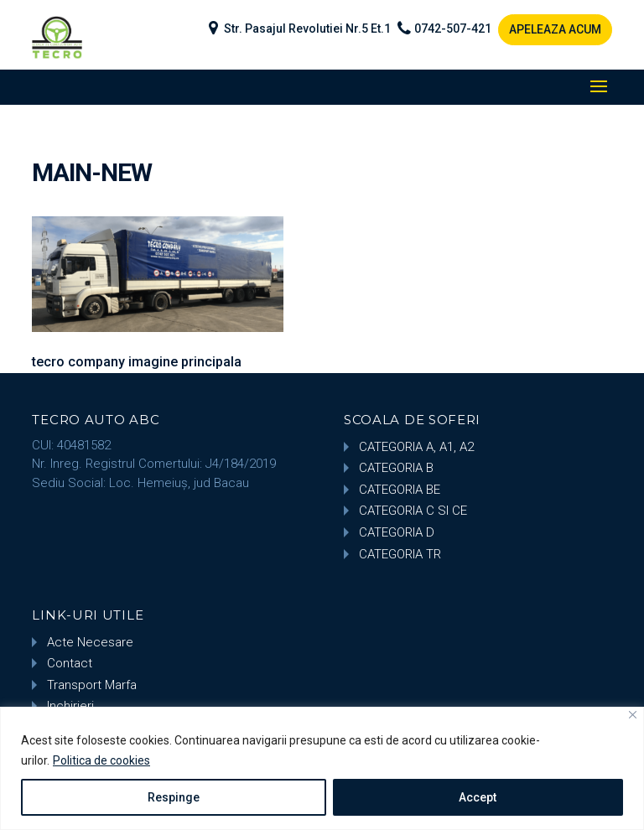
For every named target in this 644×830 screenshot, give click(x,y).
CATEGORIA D (397, 532)
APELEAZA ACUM (555, 29)
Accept (478, 797)
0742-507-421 (453, 29)
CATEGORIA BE (400, 490)
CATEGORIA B (396, 468)
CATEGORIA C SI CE (413, 511)
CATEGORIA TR (400, 554)
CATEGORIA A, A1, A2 (416, 447)
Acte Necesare (90, 642)
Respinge (174, 797)
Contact (70, 663)
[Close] (633, 715)
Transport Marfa (92, 685)
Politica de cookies (101, 760)
